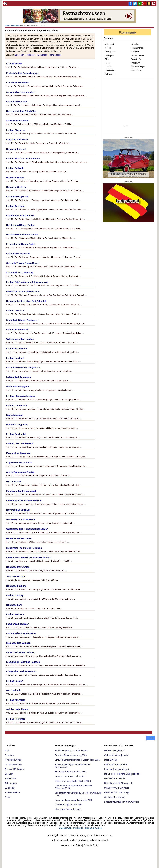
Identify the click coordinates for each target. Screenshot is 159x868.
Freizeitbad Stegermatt (18, 254)
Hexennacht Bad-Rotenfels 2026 (70, 772)
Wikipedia (10, 788)
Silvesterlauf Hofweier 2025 (68, 809)
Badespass (110, 55)
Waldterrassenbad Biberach (21, 519)
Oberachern (16, 26)
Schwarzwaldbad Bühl (18, 121)
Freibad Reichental (16, 434)
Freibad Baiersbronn (17, 349)
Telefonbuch (11, 783)
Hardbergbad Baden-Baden (20, 225)
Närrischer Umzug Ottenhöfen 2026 (72, 750)
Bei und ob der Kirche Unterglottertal (122, 774)
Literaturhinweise (93, 828)
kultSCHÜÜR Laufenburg (116, 793)
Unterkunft (136, 63)
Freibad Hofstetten (16, 719)
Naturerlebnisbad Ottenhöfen (21, 111)
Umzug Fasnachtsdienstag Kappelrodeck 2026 (77, 760)
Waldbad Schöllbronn (17, 709)
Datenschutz (65, 828)
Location (9, 774)
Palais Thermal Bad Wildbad (21, 652)
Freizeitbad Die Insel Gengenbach (24, 368)
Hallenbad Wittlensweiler (19, 538)
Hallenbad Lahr (14, 605)
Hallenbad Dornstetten (18, 567)
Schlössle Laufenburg (115, 797)
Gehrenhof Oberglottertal (116, 755)
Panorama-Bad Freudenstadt (21, 491)
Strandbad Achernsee (17, 83)
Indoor (108, 63)
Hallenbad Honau (15, 178)
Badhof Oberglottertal (115, 750)
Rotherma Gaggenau (17, 425)
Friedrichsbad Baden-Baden (21, 244)
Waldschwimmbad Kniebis (20, 339)
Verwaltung (136, 70)
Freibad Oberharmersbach (20, 443)
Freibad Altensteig (16, 700)
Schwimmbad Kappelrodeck (21, 92)
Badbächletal (111, 760)
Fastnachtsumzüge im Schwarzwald (122, 802)
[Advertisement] (128, 102)
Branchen (10, 755)
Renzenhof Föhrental (115, 778)
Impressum (78, 828)
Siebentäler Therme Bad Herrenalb (24, 548)
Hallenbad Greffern (16, 187)
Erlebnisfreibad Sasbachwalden (23, 73)
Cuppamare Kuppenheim (19, 462)
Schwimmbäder (12, 793)
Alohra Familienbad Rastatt (20, 472)
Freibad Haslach (15, 681)
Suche (8, 797)
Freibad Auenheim (16, 206)
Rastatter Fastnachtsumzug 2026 (71, 755)
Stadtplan (135, 52)
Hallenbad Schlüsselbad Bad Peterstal (26, 301)
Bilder (107, 59)
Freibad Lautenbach (17, 406)
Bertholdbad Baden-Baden (20, 216)
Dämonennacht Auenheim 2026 (70, 776)
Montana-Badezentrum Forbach (23, 292)
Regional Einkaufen (14, 769)
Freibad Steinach (15, 614)
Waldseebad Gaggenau (18, 387)
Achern (8, 26)
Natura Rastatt (14, 481)
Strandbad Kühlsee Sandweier (22, 320)
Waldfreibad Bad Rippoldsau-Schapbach (27, 529)
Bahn (8, 750)
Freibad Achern (14, 64)
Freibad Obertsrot (15, 311)
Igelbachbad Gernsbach (19, 377)
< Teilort (108, 48)
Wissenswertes (138, 55)
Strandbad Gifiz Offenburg (20, 273)
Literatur (108, 67)
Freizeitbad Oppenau (17, 197)
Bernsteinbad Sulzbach (18, 510)
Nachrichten (110, 70)
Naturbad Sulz (14, 690)
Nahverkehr (110, 74)
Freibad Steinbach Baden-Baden (23, 159)
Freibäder (30, 55)
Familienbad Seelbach (18, 624)
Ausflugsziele (110, 52)
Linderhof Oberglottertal (116, 764)
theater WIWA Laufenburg (117, 788)
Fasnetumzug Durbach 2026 (68, 805)
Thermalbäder (55, 55)
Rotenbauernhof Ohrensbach (118, 783)
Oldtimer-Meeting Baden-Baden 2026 (73, 781)
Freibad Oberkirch (16, 130)
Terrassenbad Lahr (16, 576)
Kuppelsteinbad (14, 415)
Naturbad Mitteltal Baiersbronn (22, 235)
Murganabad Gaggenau (18, 453)
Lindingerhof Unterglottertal (117, 769)
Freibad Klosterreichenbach (21, 396)
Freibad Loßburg (15, 595)
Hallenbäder (41, 55)
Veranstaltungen (138, 67)
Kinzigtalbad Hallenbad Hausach (23, 662)
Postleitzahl (11, 778)
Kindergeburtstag (13, 760)
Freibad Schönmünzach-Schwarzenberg (27, 282)
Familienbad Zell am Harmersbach (24, 500)
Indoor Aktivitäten (13, 764)
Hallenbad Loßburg (16, 586)
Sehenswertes (137, 48)
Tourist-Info (136, 59)
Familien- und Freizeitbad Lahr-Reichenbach (29, 557)
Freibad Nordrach (15, 358)
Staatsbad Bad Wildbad (18, 643)
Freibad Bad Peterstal (17, 330)
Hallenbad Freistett (16, 149)
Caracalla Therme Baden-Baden (23, 263)
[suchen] (75, 738)
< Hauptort (109, 44)
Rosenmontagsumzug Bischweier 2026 (74, 800)
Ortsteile (135, 44)
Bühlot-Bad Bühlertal (17, 140)
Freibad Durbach (15, 168)
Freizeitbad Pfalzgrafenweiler (21, 633)
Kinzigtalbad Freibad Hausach (22, 671)
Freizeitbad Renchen (17, 102)
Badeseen (19, 55)
